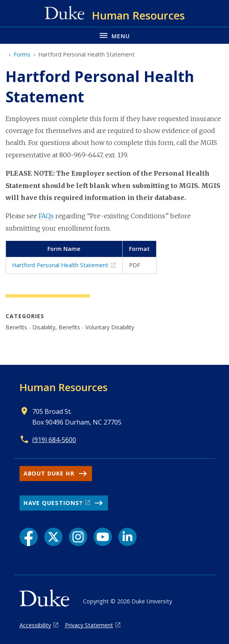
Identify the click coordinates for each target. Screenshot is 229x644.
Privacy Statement (89, 625)
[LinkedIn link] (127, 537)
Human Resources (64, 387)
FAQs (46, 216)
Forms (22, 54)
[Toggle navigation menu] (114, 35)
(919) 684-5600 (54, 440)
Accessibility (35, 625)
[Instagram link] (78, 537)
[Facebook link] (29, 537)
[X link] (53, 537)
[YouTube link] (103, 537)
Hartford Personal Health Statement (60, 265)
